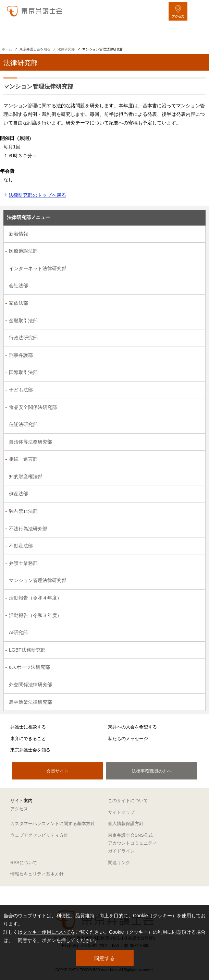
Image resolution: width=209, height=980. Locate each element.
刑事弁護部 (21, 355)
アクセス (19, 809)
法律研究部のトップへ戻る (37, 195)
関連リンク (119, 863)
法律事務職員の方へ (152, 771)
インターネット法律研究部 (38, 268)
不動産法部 (21, 546)
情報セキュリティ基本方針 (37, 874)
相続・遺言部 (23, 459)
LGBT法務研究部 (27, 650)
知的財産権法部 (26, 476)
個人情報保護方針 (126, 824)
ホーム (7, 49)
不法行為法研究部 (28, 529)
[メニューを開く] (198, 11)
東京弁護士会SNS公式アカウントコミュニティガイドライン (132, 843)
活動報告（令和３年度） (35, 615)
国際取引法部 (23, 372)
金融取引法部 (23, 320)
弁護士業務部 (23, 563)
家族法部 (19, 303)
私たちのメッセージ (128, 739)
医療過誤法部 (23, 251)
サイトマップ (121, 812)
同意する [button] (104, 958)
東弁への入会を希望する (132, 727)
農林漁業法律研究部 (30, 702)
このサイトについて (128, 801)
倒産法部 (19, 494)
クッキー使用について (47, 932)
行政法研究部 (23, 338)
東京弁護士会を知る (35, 49)
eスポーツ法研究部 (29, 667)
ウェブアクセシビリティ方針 (39, 835)
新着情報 (19, 234)
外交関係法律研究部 (30, 685)
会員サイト (57, 771)
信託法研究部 (23, 424)
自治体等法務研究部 (30, 442)
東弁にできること (28, 739)
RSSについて (24, 863)
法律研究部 (66, 49)
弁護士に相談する (28, 727)
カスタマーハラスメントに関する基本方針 (53, 824)
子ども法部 (21, 390)
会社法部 (19, 286)
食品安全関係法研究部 (33, 407)
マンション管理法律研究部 (38, 580)
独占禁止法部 (23, 511)
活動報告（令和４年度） (35, 598)
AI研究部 (18, 632)
